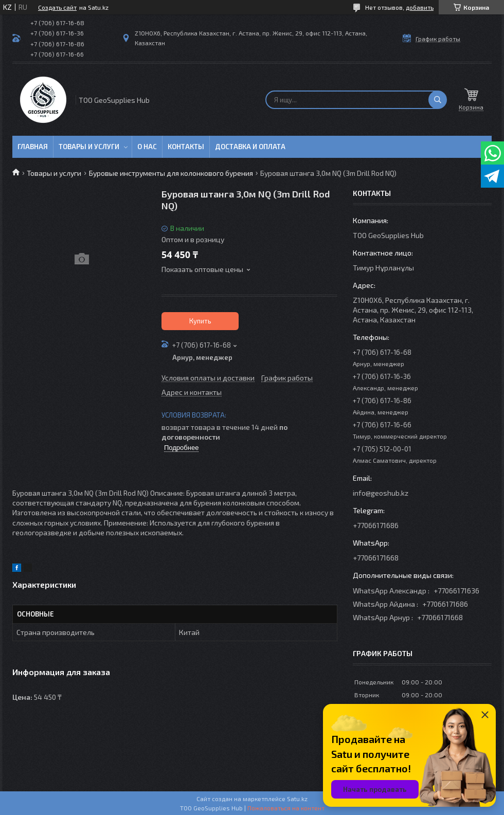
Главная (33, 147)
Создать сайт (57, 7)
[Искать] (438, 100)
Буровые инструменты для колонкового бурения (171, 173)
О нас (147, 147)
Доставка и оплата (250, 147)
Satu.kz (297, 799)
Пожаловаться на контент (286, 808)
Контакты (186, 147)
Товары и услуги (89, 147)
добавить (420, 7)
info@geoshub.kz (381, 493)
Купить (200, 321)
